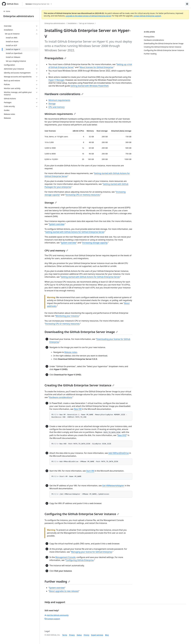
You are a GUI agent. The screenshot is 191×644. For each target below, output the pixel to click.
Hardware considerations (64, 94)
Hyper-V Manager (56, 80)
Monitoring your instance (67, 316)
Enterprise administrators (19, 16)
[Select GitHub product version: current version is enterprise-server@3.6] (39, 4)
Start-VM (90, 471)
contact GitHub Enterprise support (147, 16)
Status (79, 635)
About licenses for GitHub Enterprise (96, 67)
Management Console (65, 557)
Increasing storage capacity (95, 243)
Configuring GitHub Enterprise (80, 560)
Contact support (52, 619)
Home (7, 11)
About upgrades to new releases (64, 591)
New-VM (78, 409)
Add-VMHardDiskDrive (119, 453)
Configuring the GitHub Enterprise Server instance (82, 514)
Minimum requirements (59, 100)
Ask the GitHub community (57, 615)
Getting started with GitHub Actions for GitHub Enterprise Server (75, 232)
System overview (57, 224)
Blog (107, 635)
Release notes (71, 352)
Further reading (57, 581)
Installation (72, 23)
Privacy (72, 635)
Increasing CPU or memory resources (83, 195)
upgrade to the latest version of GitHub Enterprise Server (88, 16)
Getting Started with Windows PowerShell (89, 86)
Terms (65, 635)
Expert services (97, 635)
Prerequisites (55, 58)
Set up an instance (86, 23)
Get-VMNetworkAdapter (113, 486)
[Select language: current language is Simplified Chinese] (187, 4)
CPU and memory (57, 107)
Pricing (86, 635)
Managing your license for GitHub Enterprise (92, 552)
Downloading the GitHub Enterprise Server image (81, 332)
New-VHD (122, 435)
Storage (52, 104)
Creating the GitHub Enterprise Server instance (79, 385)
